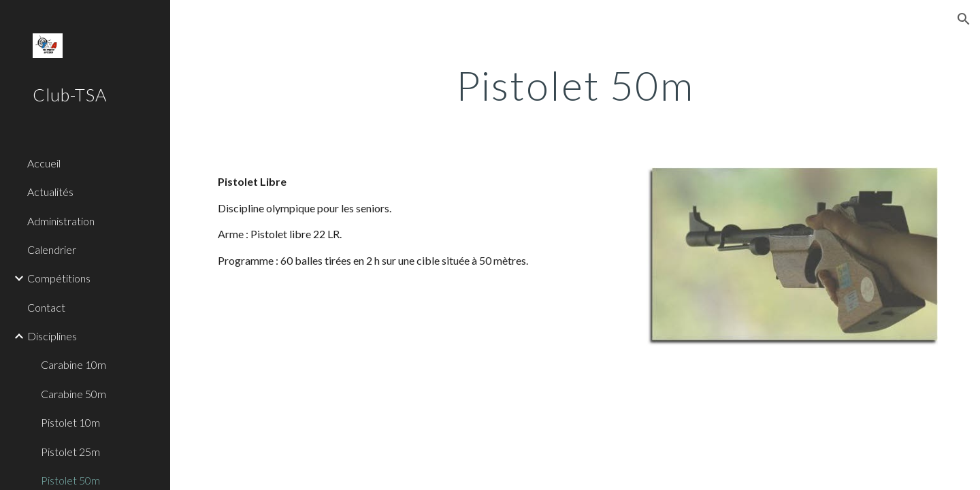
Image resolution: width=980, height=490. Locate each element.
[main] (575, 85)
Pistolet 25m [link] (70, 452)
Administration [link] (61, 221)
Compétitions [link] (59, 278)
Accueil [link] (44, 163)
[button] (964, 19)
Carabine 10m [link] (73, 364)
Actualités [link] (50, 192)
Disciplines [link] (52, 336)
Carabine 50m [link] (73, 394)
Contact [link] (46, 307)
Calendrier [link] (52, 249)
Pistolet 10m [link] (70, 422)
